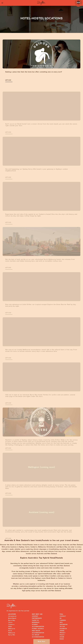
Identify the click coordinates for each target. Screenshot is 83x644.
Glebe (10, 627)
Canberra (11, 625)
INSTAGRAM (64, 625)
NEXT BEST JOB (37, 614)
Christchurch (12, 616)
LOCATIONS (12, 614)
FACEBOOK (63, 629)
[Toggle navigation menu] (2, 3)
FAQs (61, 614)
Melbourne (12, 629)
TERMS (62, 631)
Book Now (41, 642)
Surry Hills (12, 635)
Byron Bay (12, 620)
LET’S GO (8, 80)
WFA (61, 622)
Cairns (10, 622)
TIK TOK (62, 627)
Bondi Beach (12, 618)
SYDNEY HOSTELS (38, 629)
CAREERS (63, 620)
